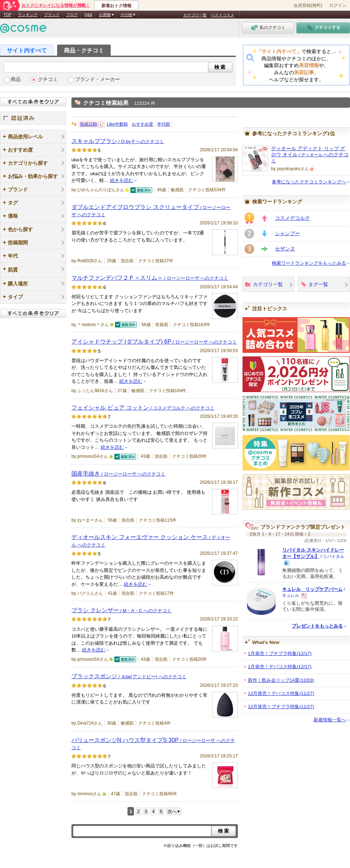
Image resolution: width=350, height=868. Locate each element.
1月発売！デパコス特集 (280, 667)
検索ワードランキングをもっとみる (309, 263)
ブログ (72, 15)
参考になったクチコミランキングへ (309, 182)
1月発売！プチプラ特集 (280, 653)
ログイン (338, 5)
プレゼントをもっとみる (317, 626)
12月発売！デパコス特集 (281, 693)
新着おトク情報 (116, 6)
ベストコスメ (222, 15)
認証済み (33, 118)
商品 (16, 79)
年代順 (164, 124)
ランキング (28, 15)
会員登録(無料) (308, 5)
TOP (7, 15)
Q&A (88, 15)
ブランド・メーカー (97, 79)
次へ (172, 811)
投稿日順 (89, 124)
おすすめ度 (142, 124)
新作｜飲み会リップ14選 (281, 680)
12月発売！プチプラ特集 (281, 707)
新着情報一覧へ (330, 720)
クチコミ (48, 79)
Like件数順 (117, 124)
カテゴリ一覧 (195, 15)
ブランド (52, 15)
